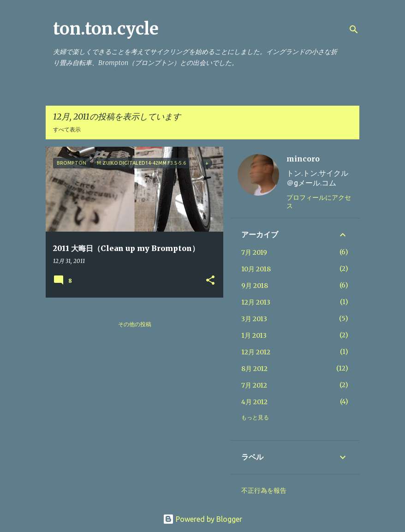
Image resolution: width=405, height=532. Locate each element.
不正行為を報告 (264, 490)
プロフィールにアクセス (319, 202)
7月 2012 (254, 385)
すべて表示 (67, 129)
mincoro (303, 159)
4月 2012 (254, 402)
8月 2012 (254, 369)
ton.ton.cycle (106, 29)
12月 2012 (256, 352)
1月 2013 (254, 335)
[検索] (354, 30)
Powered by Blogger (202, 519)
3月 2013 (254, 319)
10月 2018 (256, 269)
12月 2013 (256, 302)
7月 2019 (254, 252)
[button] (210, 281)
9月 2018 (255, 286)
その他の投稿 (135, 324)
